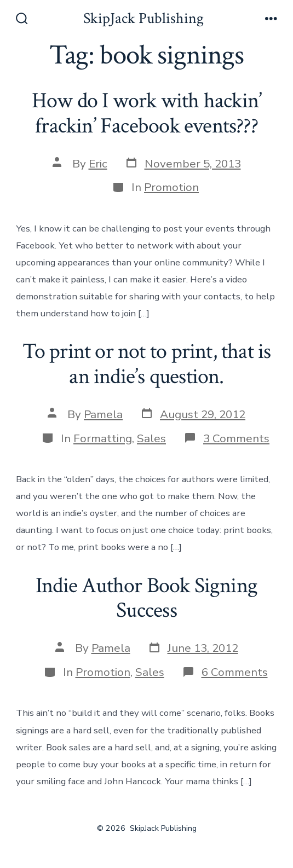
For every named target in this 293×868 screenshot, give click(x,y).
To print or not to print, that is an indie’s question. (147, 364)
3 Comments (236, 438)
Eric (98, 164)
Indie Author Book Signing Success (146, 598)
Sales (151, 438)
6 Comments (235, 672)
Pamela (103, 414)
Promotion (171, 187)
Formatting (103, 438)
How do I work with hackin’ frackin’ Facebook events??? (146, 113)
